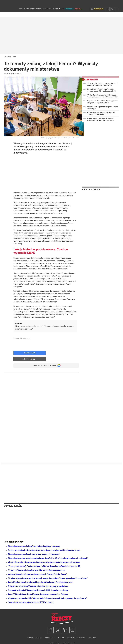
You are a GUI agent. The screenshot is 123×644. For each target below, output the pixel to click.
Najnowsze (90, 79)
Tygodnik (47, 14)
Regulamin (92, 638)
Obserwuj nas (43, 360)
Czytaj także (91, 190)
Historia (39, 14)
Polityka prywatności (76, 638)
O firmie (30, 638)
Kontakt (39, 638)
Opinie (32, 14)
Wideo (61, 14)
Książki (55, 14)
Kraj (21, 14)
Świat (26, 14)
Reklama (61, 638)
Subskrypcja (50, 638)
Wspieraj (79, 14)
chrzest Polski (64, 205)
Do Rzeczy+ (69, 14)
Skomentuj (65, 353)
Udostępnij (31, 353)
